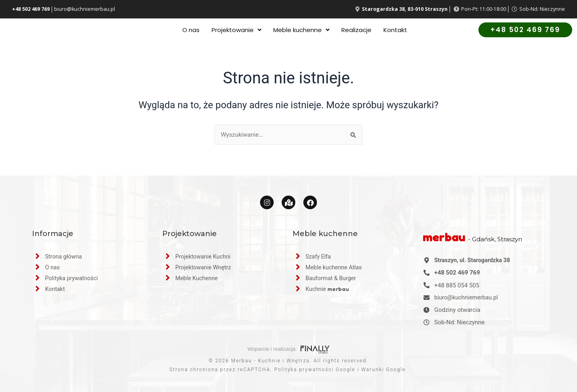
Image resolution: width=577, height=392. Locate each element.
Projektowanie (236, 32)
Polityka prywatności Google (315, 370)
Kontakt (395, 32)
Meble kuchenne (301, 32)
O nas (191, 32)
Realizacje (356, 32)
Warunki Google (384, 370)
